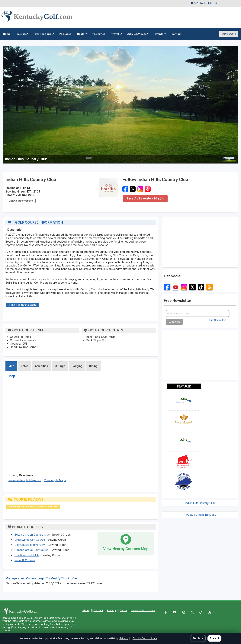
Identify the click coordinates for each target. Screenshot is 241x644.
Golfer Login (200, 3)
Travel (116, 34)
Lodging (77, 366)
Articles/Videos (138, 34)
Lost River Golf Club (27, 555)
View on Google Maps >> (25, 480)
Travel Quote (229, 34)
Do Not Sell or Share (143, 610)
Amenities (42, 366)
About (86, 610)
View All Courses (25, 560)
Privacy (111, 610)
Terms (124, 610)
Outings (60, 366)
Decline (198, 638)
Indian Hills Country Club (200, 503)
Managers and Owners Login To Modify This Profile (41, 578)
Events (160, 34)
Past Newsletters (217, 320)
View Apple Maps (55, 480)
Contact (98, 610)
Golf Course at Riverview (30, 545)
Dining (93, 366)
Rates (25, 366)
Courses (23, 34)
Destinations (44, 34)
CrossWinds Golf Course (30, 540)
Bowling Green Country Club (32, 535)
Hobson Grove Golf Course (31, 550)
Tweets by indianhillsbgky (200, 515)
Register (215, 3)
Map (11, 366)
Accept (214, 638)
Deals (82, 34)
